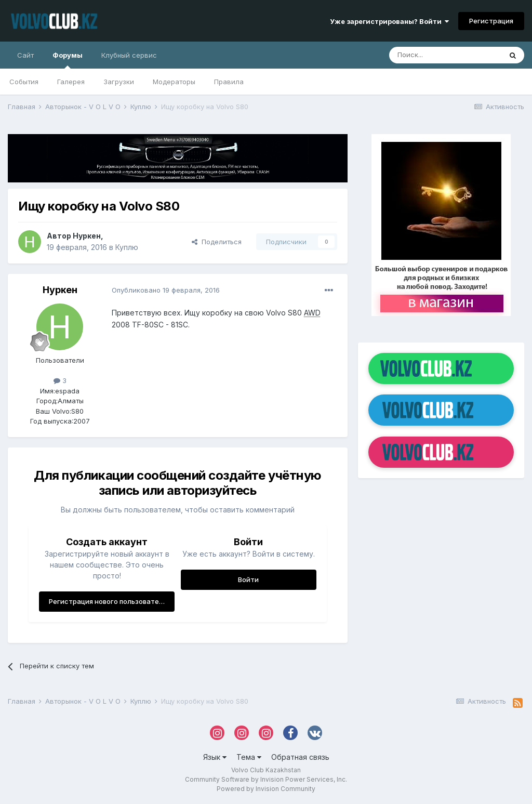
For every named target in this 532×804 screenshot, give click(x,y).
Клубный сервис (129, 55)
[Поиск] (445, 55)
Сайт (25, 55)
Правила (229, 82)
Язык (215, 757)
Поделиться (217, 242)
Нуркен (87, 236)
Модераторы (174, 82)
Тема (249, 757)
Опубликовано (166, 290)
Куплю (127, 247)
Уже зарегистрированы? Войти (389, 21)
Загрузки (119, 82)
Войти (248, 579)
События (24, 82)
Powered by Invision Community (266, 789)
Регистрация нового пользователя (108, 601)
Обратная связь (300, 757)
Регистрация (491, 21)
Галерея (71, 82)
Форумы (68, 60)
